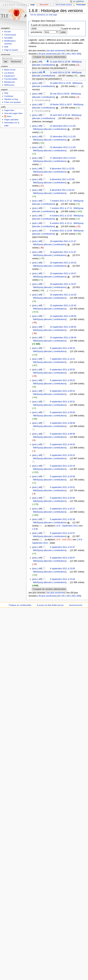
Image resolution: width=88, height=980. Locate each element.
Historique (81, 5)
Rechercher (6, 54)
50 (63, 54)
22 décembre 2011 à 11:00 (63, 147)
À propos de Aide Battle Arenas (50, 605)
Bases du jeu (10, 70)
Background (9, 82)
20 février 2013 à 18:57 (61, 105)
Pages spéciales (11, 120)
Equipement (9, 76)
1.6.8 (35, 529)
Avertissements (76, 605)
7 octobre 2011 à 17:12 (61, 201)
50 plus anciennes (47, 54)
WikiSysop (77, 62)
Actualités (8, 38)
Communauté (10, 35)
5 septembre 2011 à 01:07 (62, 533)
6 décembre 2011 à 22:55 (62, 169)
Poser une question (13, 102)
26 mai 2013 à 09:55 (60, 94)
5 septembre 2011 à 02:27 (62, 509)
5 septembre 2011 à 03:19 (62, 466)
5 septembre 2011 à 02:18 (62, 519)
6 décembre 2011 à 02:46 (62, 179)
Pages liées (9, 110)
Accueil (7, 32)
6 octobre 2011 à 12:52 (61, 216)
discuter (37, 65)
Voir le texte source (64, 5)
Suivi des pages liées (13, 113)
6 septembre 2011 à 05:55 (62, 370)
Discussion (44, 5)
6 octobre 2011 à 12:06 (61, 231)
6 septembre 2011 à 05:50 (62, 412)
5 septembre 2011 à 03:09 (62, 477)
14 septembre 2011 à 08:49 (63, 338)
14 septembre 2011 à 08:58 (63, 316)
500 (79, 54)
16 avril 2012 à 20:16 (60, 115)
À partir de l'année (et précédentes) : (48, 25)
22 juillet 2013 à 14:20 (60, 83)
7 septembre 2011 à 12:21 (62, 359)
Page (33, 5)
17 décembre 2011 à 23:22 (63, 158)
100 (68, 54)
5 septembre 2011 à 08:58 (62, 423)
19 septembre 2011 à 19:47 (63, 273)
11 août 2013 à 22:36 (60, 62)
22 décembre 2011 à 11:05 (63, 126)
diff (40, 62)
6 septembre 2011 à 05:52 (62, 380)
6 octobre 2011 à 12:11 (61, 223)
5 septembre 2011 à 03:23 (62, 455)
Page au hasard (11, 50)
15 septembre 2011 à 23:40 (63, 306)
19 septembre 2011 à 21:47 (63, 241)
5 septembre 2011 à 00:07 (62, 558)
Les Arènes (9, 73)
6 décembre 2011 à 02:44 (62, 190)
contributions (48, 65)
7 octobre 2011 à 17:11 (61, 208)
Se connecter (79, 1)
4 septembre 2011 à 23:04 (62, 579)
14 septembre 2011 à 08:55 (63, 327)
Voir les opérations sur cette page (44, 15)
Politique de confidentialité (20, 605)
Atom (9, 116)
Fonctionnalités (11, 79)
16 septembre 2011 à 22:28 (63, 295)
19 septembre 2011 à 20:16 (63, 263)
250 (73, 54)
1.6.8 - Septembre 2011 (67, 526)
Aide (6, 47)
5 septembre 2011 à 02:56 (62, 498)
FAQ (6, 93)
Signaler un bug (11, 99)
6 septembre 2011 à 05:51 (62, 391)
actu (35, 73)
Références (9, 85)
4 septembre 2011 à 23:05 (62, 569)
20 (59, 54)
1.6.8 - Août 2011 (64, 540)
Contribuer (9, 96)
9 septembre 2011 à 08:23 (62, 348)
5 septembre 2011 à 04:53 (62, 444)
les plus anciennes (56, 51)
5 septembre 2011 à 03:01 (62, 487)
